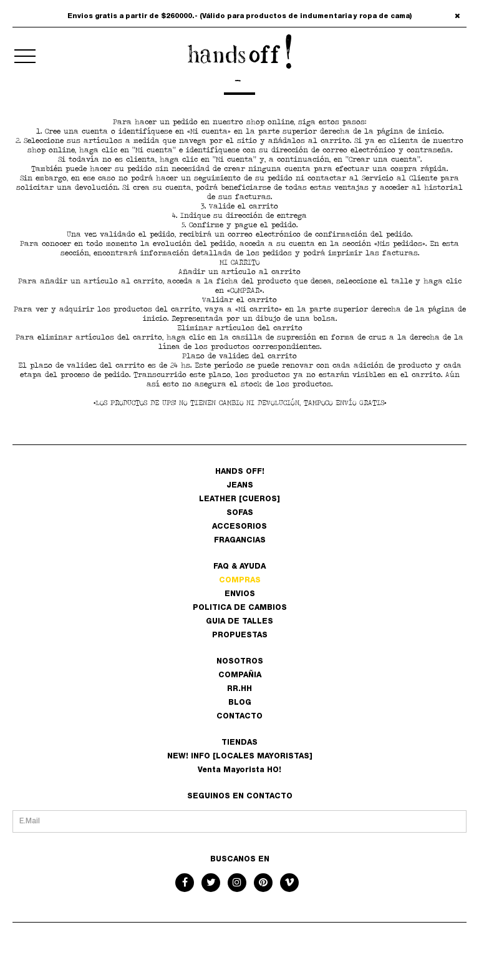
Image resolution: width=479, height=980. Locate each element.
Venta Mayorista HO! (239, 770)
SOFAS (240, 513)
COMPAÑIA (240, 675)
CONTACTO (239, 717)
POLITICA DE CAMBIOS (240, 608)
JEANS (240, 486)
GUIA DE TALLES (239, 622)
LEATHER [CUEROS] (239, 499)
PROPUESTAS (240, 635)
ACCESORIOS (239, 527)
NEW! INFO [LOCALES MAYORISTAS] (240, 757)
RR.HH (239, 689)
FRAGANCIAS (240, 541)
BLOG (240, 703)
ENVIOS (240, 594)
